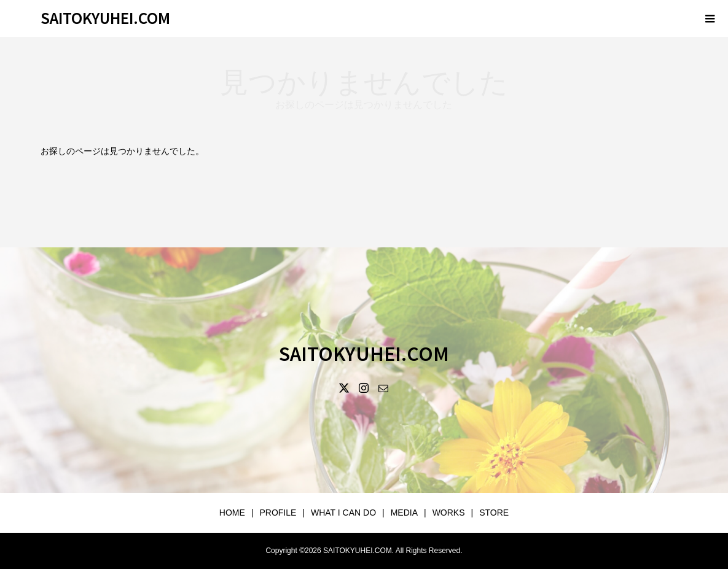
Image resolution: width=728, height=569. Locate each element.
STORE (494, 513)
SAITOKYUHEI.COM (105, 17)
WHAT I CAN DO (343, 513)
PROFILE (278, 513)
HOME (232, 513)
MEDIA (404, 513)
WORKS (449, 513)
